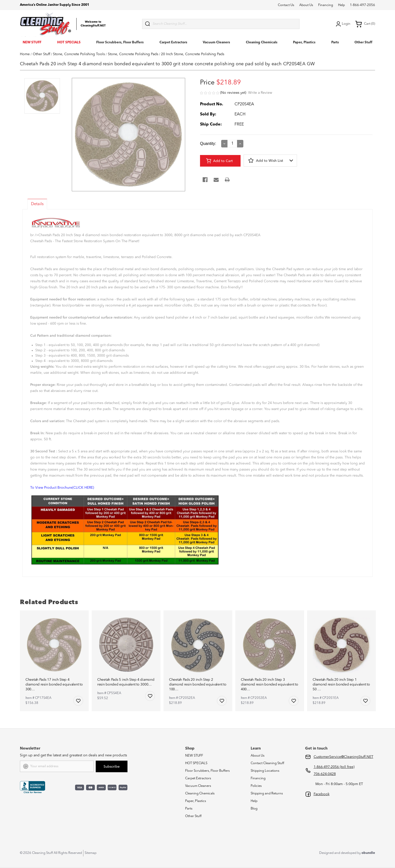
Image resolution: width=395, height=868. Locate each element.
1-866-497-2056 (363, 5)
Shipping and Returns (267, 794)
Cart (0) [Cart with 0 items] (365, 24)
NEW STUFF (32, 42)
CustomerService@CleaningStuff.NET (343, 757)
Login (343, 24)
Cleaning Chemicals (262, 42)
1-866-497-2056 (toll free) (334, 767)
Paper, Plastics (304, 42)
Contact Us (286, 5)
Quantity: (208, 144)
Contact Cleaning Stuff (267, 763)
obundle (368, 853)
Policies (256, 786)
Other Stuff (363, 42)
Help (341, 5)
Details (37, 204)
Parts (335, 42)
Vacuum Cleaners (216, 42)
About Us (306, 5)
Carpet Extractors (173, 42)
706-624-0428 (325, 774)
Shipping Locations (265, 771)
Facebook (322, 794)
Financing (326, 5)
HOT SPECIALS (69, 42)
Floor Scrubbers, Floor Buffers (120, 42)
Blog (254, 809)
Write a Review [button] (260, 93)
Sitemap (91, 853)
